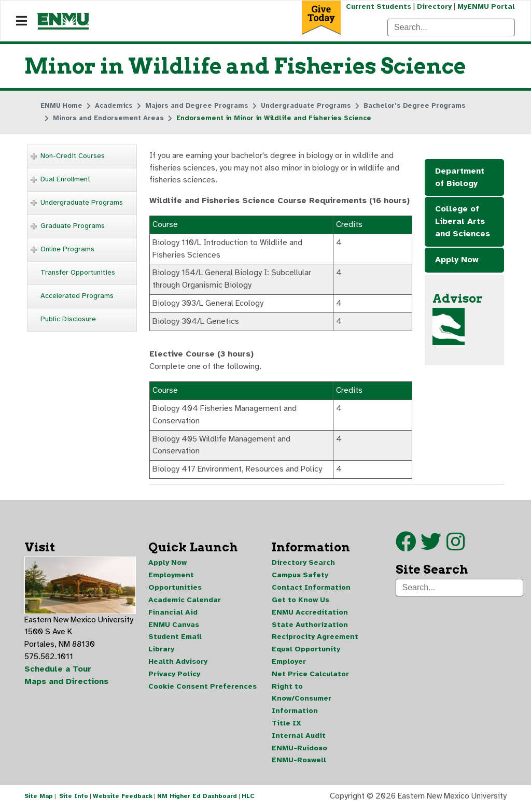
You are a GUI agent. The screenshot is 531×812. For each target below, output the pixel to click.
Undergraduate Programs (82, 202)
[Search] (451, 27)
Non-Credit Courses (73, 156)
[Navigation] (22, 21)
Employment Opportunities (175, 584)
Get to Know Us (301, 602)
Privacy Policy (174, 677)
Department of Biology (460, 178)
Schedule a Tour (58, 673)
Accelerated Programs (77, 296)
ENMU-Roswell (299, 764)
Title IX (287, 727)
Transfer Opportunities (78, 272)
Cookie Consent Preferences (202, 689)
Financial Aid (173, 615)
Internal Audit (299, 739)
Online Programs (67, 249)
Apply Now (457, 261)
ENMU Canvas (174, 627)
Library (161, 652)
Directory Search (303, 565)
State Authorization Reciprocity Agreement (315, 633)
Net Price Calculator (310, 677)
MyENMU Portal (486, 6)
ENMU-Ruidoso (299, 752)
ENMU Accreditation (310, 615)
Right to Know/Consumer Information (302, 702)
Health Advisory (178, 665)
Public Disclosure (68, 319)
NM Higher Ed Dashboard (197, 801)
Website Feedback (123, 801)
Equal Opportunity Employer (306, 658)
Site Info (74, 801)
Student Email (175, 640)
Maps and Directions (67, 685)
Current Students (378, 6)
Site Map (39, 801)
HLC (248, 801)
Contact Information (311, 590)
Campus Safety (300, 578)
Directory (434, 6)
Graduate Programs (73, 226)
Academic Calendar (185, 602)
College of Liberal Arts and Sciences (463, 222)
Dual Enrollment (65, 179)
